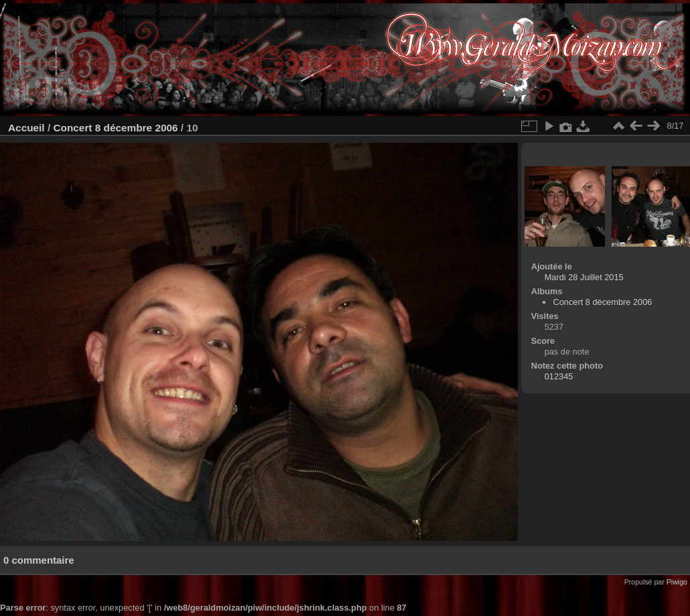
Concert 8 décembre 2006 (115, 128)
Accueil (26, 128)
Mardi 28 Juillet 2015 (584, 277)
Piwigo (677, 582)
